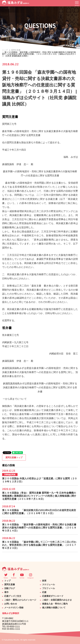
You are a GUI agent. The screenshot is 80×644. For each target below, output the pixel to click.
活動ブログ (10, 588)
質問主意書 (16, 50)
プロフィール (49, 588)
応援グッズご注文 (13, 596)
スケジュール (49, 584)
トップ (5, 50)
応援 (44, 592)
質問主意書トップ (14, 457)
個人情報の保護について (54, 608)
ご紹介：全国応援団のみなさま (57, 600)
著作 (6, 592)
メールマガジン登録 (14, 608)
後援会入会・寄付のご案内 (55, 604)
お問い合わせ (11, 604)
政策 (44, 581)
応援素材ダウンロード (53, 596)
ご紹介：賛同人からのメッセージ (20, 600)
